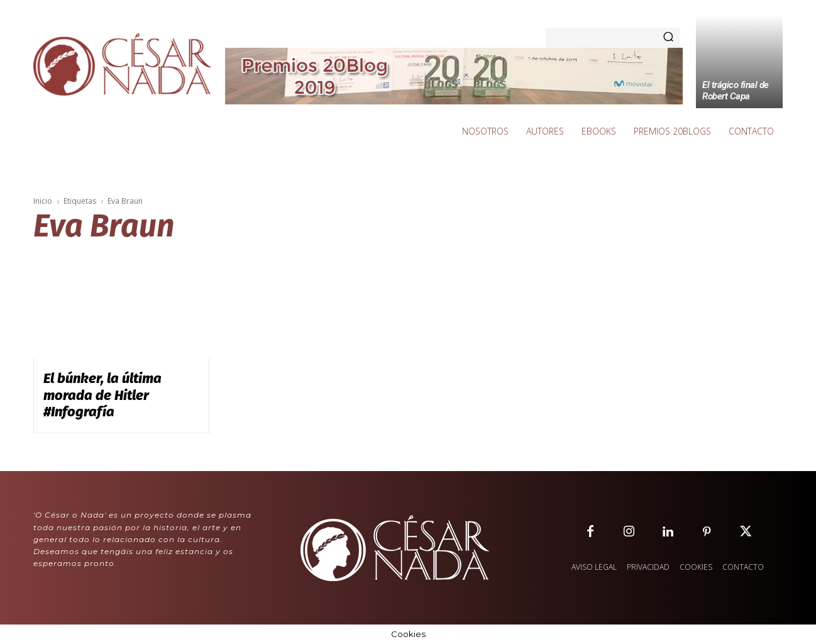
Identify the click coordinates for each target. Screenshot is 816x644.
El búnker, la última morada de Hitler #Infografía (102, 395)
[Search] (668, 38)
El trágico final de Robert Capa (736, 91)
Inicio (43, 201)
